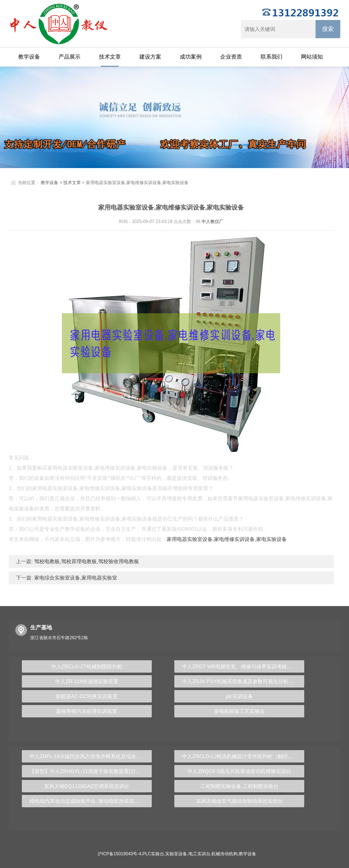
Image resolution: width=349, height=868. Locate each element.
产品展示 (70, 57)
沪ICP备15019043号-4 (119, 854)
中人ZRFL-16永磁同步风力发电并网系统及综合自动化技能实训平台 (91, 756)
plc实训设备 (239, 696)
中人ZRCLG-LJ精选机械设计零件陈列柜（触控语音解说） (243, 756)
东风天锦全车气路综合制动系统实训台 (239, 801)
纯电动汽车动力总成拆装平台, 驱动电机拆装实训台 (87, 801)
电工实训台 (199, 854)
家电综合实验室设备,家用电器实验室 (75, 578)
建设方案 (150, 57)
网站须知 (312, 57)
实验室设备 (176, 854)
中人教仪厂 (213, 222)
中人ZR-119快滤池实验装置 (87, 681)
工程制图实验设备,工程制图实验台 (239, 786)
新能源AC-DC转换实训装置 (87, 696)
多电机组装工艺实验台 (239, 711)
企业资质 (231, 57)
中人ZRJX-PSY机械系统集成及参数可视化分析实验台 (243, 681)
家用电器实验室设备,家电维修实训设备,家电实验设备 (227, 539)
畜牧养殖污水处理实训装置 (87, 711)
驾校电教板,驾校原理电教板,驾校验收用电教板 (86, 561)
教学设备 (29, 57)
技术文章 (110, 57)
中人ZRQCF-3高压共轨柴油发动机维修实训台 (239, 771)
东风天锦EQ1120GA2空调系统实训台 (86, 786)
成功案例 (191, 57)
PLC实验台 (153, 854)
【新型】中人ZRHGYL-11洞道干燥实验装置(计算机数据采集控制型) (91, 771)
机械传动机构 (225, 854)
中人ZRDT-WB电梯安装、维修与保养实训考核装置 (239, 666)
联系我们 (271, 57)
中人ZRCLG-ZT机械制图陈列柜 (87, 666)
